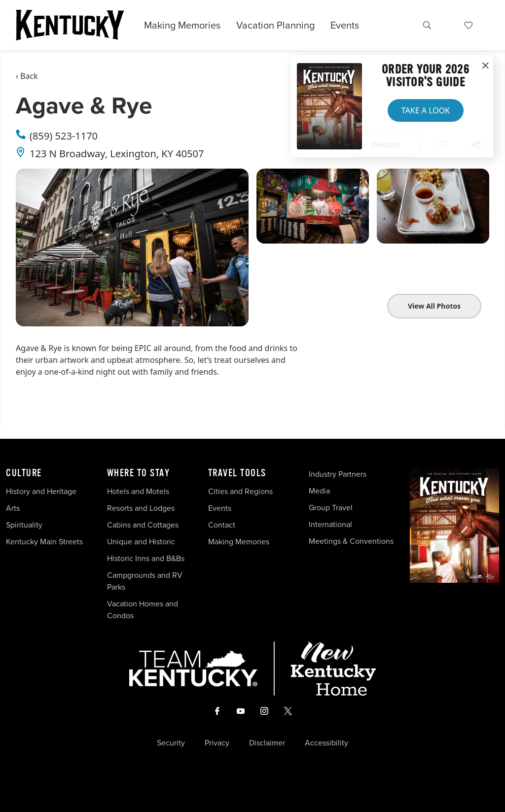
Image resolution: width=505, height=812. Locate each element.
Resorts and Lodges (141, 508)
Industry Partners (338, 474)
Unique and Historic (141, 542)
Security (171, 743)
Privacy (217, 743)
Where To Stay (139, 473)
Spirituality (25, 525)
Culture (24, 473)
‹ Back (27, 76)
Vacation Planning (275, 25)
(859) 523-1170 (64, 136)
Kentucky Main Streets (44, 542)
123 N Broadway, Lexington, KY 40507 (117, 154)
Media (319, 491)
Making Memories (182, 25)
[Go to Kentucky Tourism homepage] (70, 25)
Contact (222, 525)
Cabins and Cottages (143, 525)
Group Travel (331, 508)
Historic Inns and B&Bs (146, 558)
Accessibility (326, 743)
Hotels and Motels (138, 491)
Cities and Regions (240, 491)
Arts (13, 508)
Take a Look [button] (426, 110)
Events (345, 25)
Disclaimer (267, 743)
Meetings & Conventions (351, 541)
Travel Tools (237, 473)
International (330, 524)
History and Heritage (42, 491)
